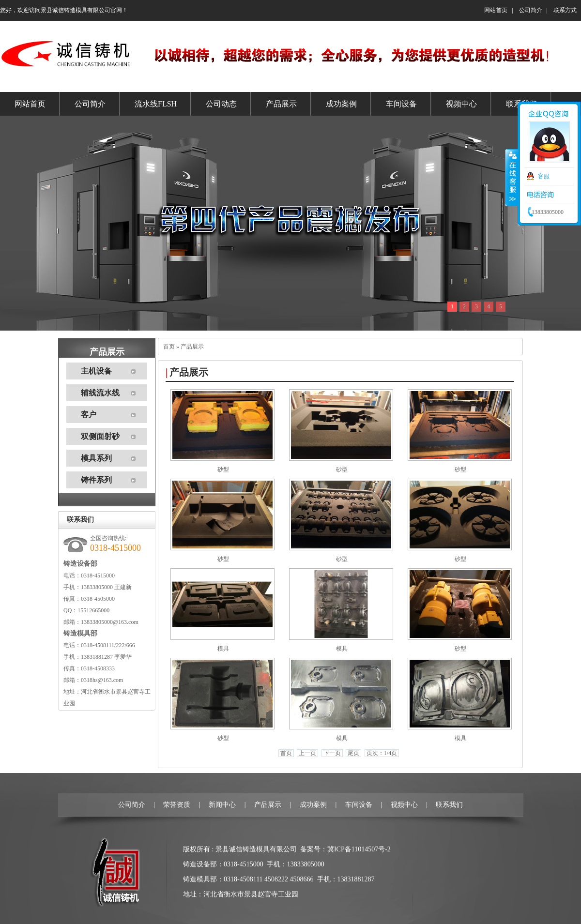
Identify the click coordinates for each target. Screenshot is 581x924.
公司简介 (531, 10)
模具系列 (96, 458)
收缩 (512, 178)
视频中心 (404, 805)
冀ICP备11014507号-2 (359, 849)
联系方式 (565, 10)
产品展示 (192, 347)
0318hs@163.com (102, 680)
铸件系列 (96, 480)
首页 (169, 347)
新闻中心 (222, 805)
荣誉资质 (177, 805)
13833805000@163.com (110, 622)
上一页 (307, 753)
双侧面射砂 (100, 436)
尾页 (353, 753)
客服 (544, 176)
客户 (89, 415)
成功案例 (313, 805)
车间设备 (359, 805)
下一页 (332, 753)
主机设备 (96, 371)
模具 (223, 649)
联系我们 (449, 805)
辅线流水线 (100, 393)
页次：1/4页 (382, 753)
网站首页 (496, 10)
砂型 (223, 470)
